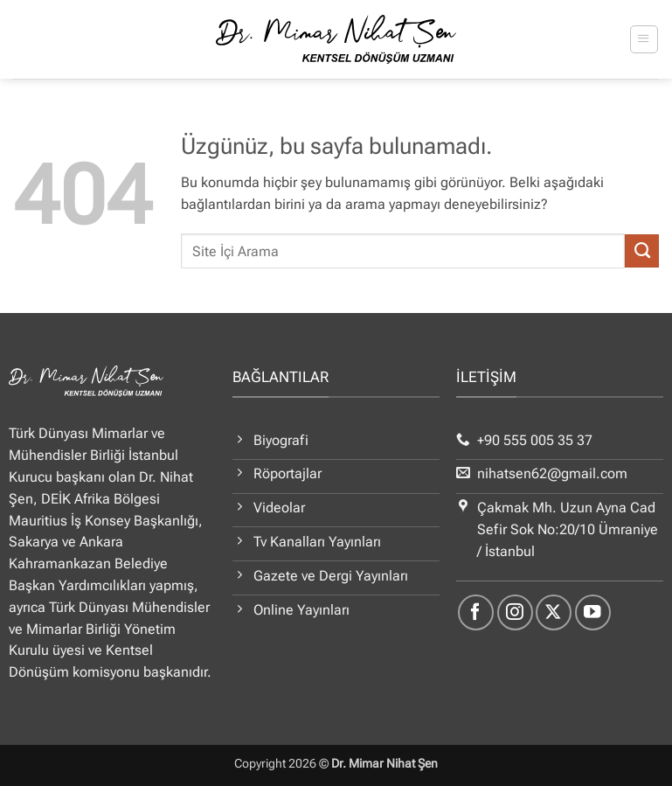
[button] (644, 39)
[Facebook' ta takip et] (476, 612)
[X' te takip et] (554, 612)
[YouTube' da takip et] (593, 612)
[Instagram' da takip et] (515, 612)
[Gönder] (642, 251)
